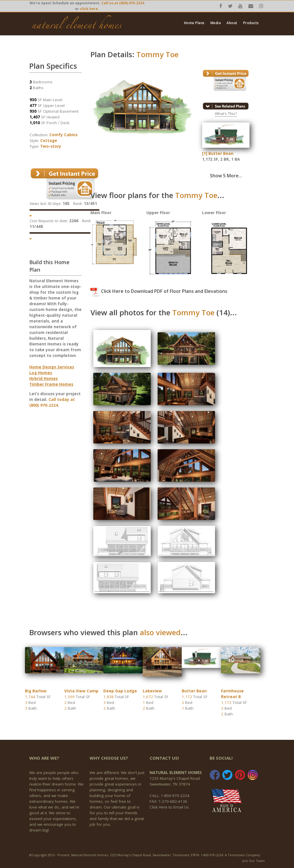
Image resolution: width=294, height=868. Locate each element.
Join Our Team (254, 861)
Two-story (51, 146)
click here (89, 9)
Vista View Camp (81, 691)
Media (216, 23)
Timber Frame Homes (51, 384)
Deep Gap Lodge (120, 691)
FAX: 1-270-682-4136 (168, 801)
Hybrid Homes (43, 379)
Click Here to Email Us (169, 807)
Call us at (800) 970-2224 (123, 3)
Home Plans (194, 23)
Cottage (49, 141)
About (232, 23)
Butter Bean (194, 691)
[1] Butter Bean (218, 153)
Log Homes (41, 373)
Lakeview (152, 691)
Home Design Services (52, 367)
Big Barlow (36, 691)
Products (251, 23)
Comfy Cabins (63, 135)
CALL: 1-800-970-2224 (170, 796)
